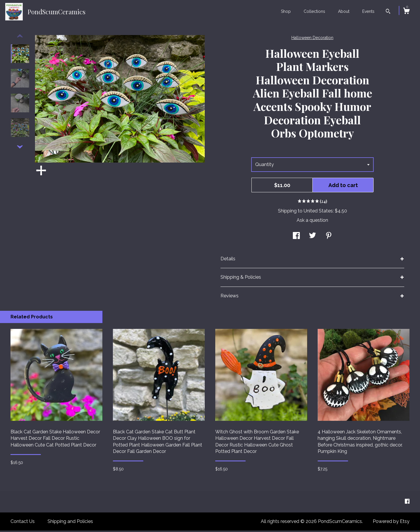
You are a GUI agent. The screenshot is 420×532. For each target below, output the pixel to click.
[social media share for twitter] (313, 238)
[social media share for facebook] (296, 238)
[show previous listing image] (20, 38)
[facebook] (407, 503)
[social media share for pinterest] (329, 238)
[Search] (388, 12)
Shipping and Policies (70, 523)
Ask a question (312, 222)
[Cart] (406, 12)
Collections (314, 11)
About (344, 11)
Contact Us (23, 523)
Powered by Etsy (391, 523)
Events (368, 11)
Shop (286, 11)
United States (318, 212)
